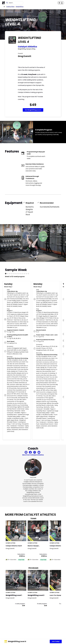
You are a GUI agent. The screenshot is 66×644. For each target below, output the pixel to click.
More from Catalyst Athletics (33, 455)
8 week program (42, 604)
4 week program (20, 604)
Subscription (21, 554)
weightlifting (20, 7)
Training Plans (10, 7)
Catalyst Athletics (27, 47)
